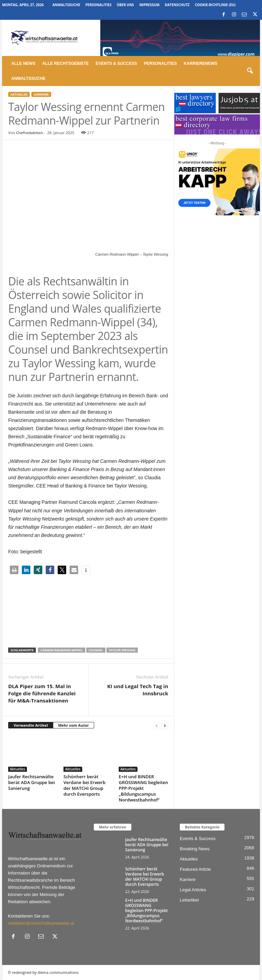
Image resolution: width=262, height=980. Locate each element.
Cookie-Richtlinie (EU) (215, 5)
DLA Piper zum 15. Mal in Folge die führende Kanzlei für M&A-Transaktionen (42, 693)
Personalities (99, 5)
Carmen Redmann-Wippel (61, 650)
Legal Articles (193, 890)
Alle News (23, 63)
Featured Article (195, 869)
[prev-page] (157, 726)
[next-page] (165, 726)
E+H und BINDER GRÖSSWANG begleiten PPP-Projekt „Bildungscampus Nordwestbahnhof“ (143, 788)
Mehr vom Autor (73, 725)
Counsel (96, 650)
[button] (250, 71)
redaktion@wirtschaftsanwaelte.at (41, 923)
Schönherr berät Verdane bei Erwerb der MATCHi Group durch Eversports (84, 785)
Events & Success (116, 63)
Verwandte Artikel (31, 725)
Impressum (149, 5)
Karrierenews (200, 63)
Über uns (125, 5)
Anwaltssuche (66, 5)
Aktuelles (19, 94)
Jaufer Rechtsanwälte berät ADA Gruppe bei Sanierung (32, 782)
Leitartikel (189, 900)
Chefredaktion (30, 133)
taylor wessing (122, 650)
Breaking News (195, 849)
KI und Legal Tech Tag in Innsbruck (138, 690)
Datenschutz (177, 5)
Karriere (41, 94)
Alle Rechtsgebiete (66, 63)
